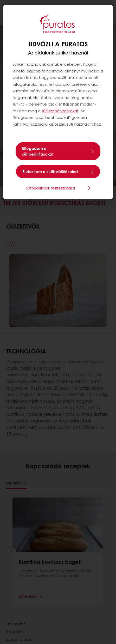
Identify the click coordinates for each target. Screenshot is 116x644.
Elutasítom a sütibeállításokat (50, 171)
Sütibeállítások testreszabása (50, 188)
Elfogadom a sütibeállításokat (38, 151)
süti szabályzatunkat (60, 111)
